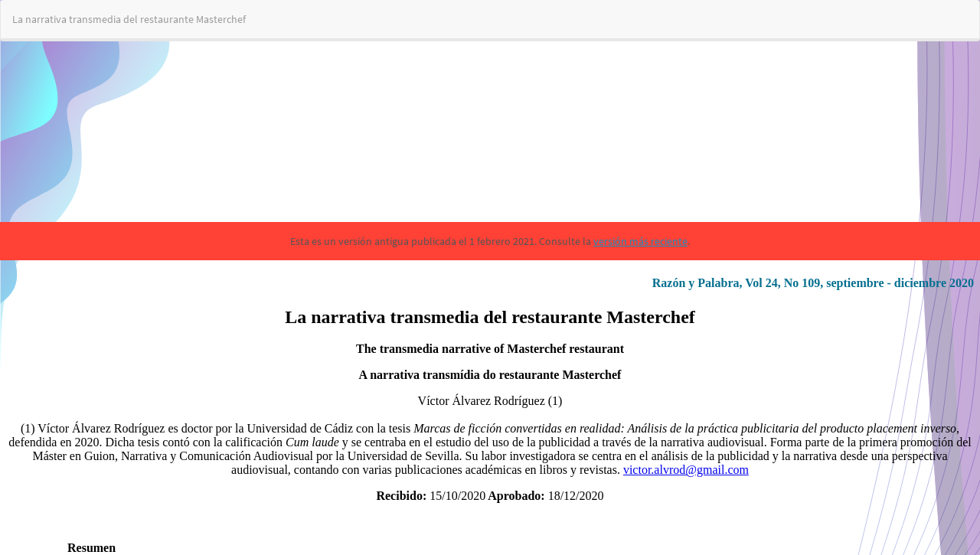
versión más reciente (640, 241)
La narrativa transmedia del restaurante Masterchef (129, 19)
